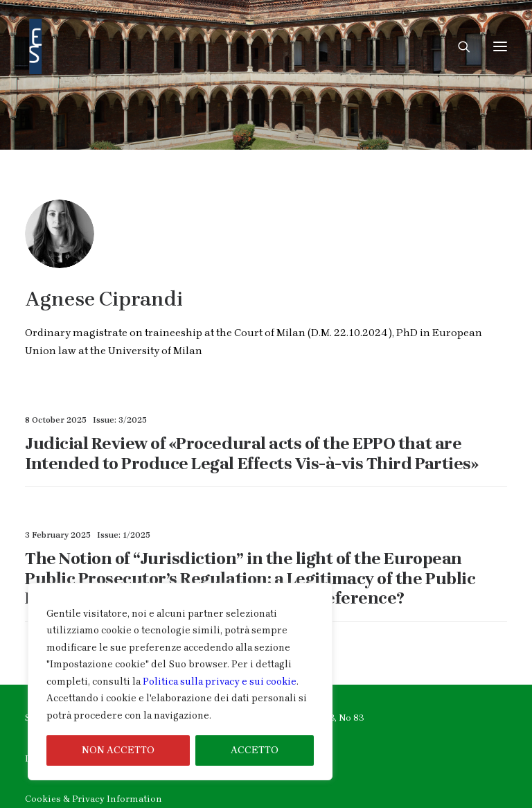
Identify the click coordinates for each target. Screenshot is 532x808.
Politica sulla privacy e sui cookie (220, 682)
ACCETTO (255, 750)
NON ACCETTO (118, 750)
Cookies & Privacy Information (94, 799)
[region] (180, 682)
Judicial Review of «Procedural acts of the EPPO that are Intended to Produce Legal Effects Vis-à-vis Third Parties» (251, 454)
